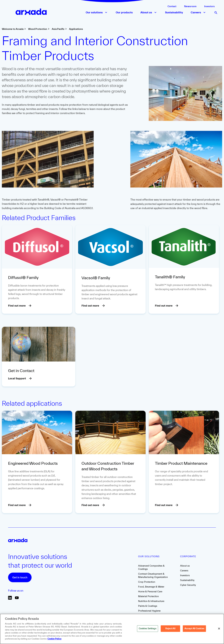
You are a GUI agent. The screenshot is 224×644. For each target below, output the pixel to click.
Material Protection (148, 596)
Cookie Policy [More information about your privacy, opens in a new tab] (54, 639)
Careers (184, 571)
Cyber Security (188, 585)
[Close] (219, 629)
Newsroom (190, 6)
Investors (209, 6)
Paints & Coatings (148, 606)
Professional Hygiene (149, 611)
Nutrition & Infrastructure (151, 601)
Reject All (170, 628)
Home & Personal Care (150, 591)
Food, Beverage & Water (151, 587)
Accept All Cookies (194, 628)
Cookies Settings (148, 628)
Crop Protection (147, 582)
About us (185, 566)
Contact (172, 6)
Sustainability (187, 580)
